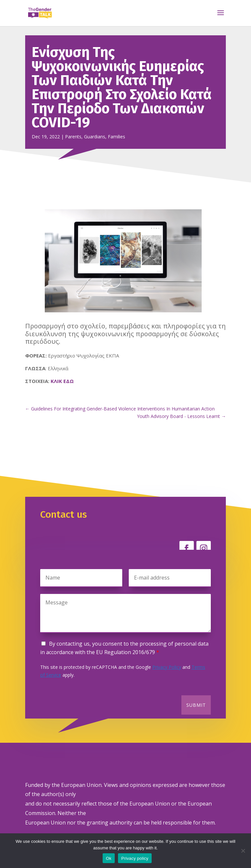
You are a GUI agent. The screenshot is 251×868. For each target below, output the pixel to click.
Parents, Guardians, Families (95, 137)
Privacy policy (135, 858)
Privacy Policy (167, 667)
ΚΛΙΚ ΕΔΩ (62, 381)
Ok (109, 858)
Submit (196, 705)
